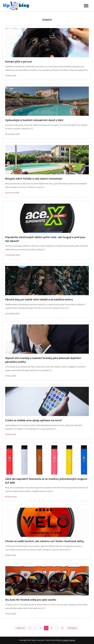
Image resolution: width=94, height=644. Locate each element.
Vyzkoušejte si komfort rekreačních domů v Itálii (34, 120)
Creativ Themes (69, 640)
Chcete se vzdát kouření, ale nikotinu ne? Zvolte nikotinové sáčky (44, 541)
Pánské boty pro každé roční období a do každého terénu (39, 300)
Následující (72, 628)
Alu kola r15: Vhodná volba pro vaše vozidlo (31, 600)
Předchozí (21, 628)
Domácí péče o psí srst (19, 62)
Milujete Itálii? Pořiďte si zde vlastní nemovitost (34, 179)
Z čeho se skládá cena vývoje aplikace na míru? (34, 420)
